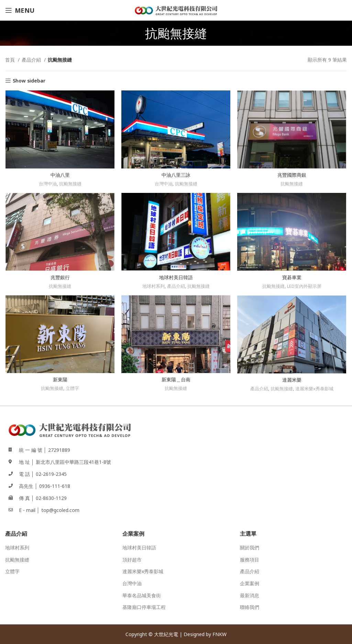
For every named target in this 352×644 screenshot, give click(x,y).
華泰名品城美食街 (142, 595)
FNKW (219, 634)
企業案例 (250, 583)
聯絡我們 (250, 607)
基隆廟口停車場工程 (144, 607)
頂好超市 (132, 559)
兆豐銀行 (60, 278)
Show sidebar (29, 81)
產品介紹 (32, 60)
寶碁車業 (292, 278)
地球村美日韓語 (176, 278)
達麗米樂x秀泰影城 (315, 389)
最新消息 (250, 595)
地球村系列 (153, 286)
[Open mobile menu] (20, 10)
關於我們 (250, 547)
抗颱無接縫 (70, 184)
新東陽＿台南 (176, 380)
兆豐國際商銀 (292, 175)
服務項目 (250, 559)
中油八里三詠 (176, 175)
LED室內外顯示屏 (305, 286)
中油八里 (60, 175)
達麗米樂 (292, 380)
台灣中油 (47, 184)
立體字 (72, 389)
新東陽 (60, 380)
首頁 (11, 60)
